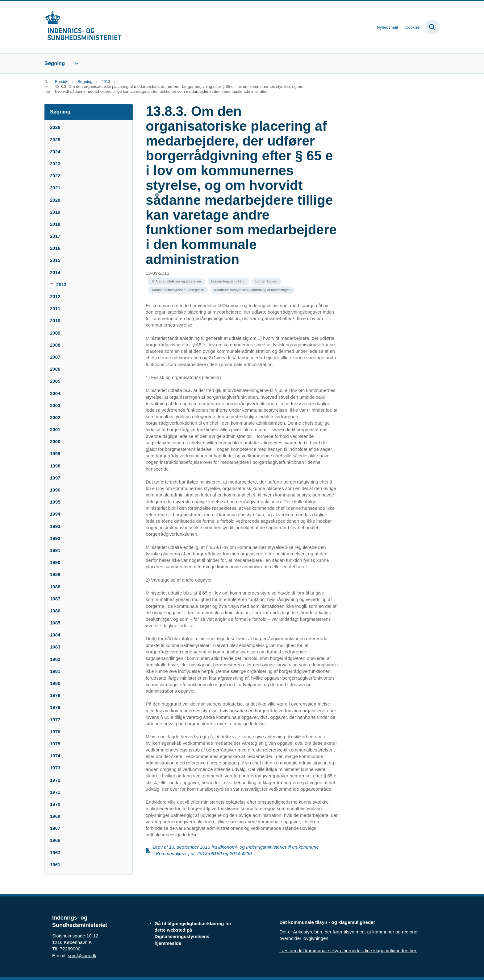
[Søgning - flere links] (76, 64)
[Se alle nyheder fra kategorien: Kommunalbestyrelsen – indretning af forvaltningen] (252, 290)
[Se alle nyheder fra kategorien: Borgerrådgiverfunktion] (228, 281)
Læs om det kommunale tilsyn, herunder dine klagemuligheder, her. (348, 951)
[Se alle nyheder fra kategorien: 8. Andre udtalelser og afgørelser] (177, 281)
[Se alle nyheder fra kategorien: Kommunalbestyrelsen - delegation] (178, 290)
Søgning (55, 63)
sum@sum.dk (82, 955)
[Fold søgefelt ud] (432, 27)
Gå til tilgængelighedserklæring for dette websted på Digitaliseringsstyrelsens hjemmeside (193, 933)
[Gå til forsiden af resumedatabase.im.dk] (83, 27)
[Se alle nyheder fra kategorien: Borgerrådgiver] (267, 281)
